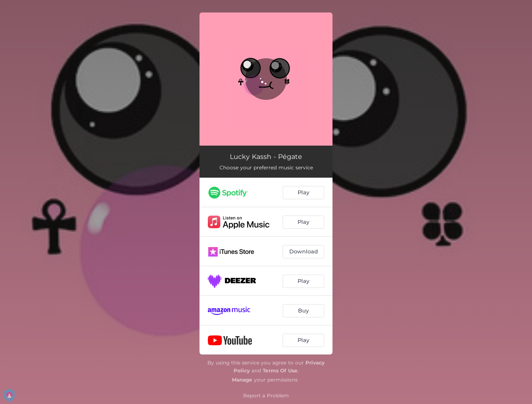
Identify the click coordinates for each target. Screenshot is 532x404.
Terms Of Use (280, 371)
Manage (242, 380)
